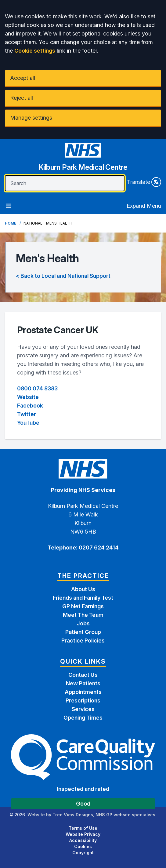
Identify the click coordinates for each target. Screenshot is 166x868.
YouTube (28, 423)
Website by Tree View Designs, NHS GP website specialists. (92, 815)
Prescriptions (83, 700)
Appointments (83, 692)
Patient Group (83, 632)
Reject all (22, 98)
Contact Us (83, 675)
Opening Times (83, 718)
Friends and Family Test (83, 598)
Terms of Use (83, 828)
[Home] (83, 159)
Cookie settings (35, 51)
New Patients (83, 683)
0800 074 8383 (37, 388)
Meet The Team (83, 615)
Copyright (83, 853)
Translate (144, 182)
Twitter (27, 414)
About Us (83, 589)
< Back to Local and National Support (63, 276)
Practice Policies (83, 641)
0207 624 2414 (98, 548)
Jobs (83, 623)
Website (28, 397)
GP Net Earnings (83, 606)
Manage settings (31, 118)
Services (83, 709)
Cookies (83, 846)
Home (11, 223)
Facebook (30, 406)
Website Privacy (83, 834)
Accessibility (83, 840)
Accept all (23, 78)
